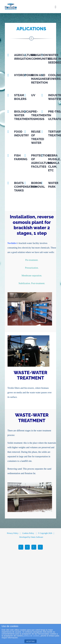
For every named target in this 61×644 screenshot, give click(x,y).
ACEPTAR (30, 641)
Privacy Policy (13, 533)
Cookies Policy (28, 533)
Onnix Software (37, 537)
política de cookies (31, 636)
